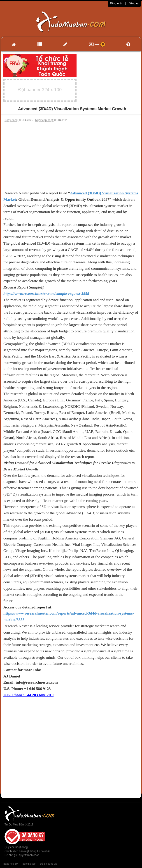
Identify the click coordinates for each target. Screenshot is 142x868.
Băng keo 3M (11, 864)
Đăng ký (134, 3)
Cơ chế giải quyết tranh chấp (22, 855)
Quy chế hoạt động (16, 847)
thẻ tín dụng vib (49, 864)
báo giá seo (29, 864)
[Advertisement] (71, 156)
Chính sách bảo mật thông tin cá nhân (27, 851)
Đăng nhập (117, 3)
